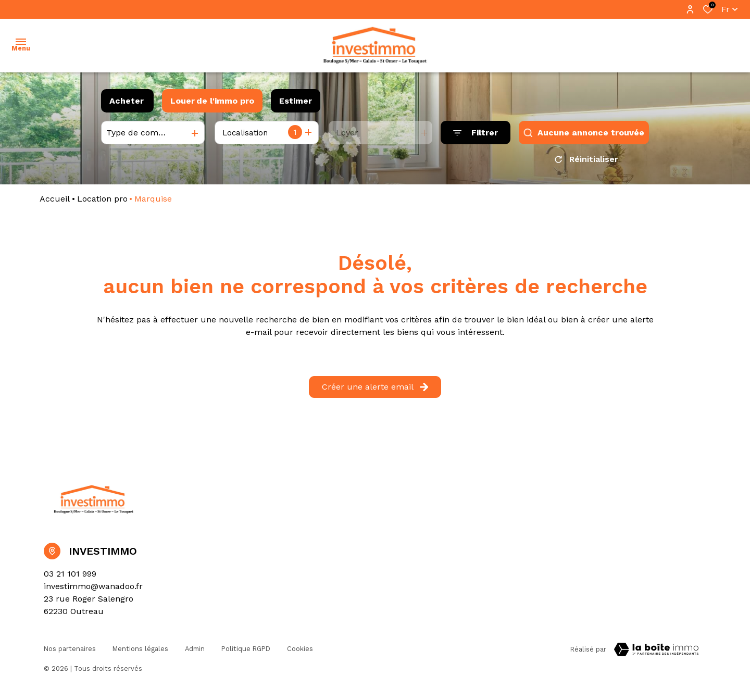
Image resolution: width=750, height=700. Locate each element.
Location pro (102, 202)
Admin (195, 651)
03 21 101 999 (70, 577)
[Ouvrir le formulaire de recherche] (476, 133)
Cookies (300, 651)
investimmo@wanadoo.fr (93, 590)
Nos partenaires (70, 651)
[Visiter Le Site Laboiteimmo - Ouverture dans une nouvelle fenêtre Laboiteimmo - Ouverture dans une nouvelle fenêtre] (656, 653)
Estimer (296, 101)
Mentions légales (140, 651)
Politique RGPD (246, 651)
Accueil (55, 202)
